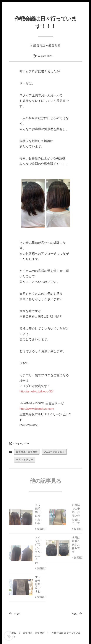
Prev (14, 614)
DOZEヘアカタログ (54, 452)
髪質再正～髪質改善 (47, 45)
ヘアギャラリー (25, 460)
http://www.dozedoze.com (37, 409)
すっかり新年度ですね (38, 585)
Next (77, 614)
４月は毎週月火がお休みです (76, 546)
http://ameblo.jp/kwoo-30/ (36, 391)
